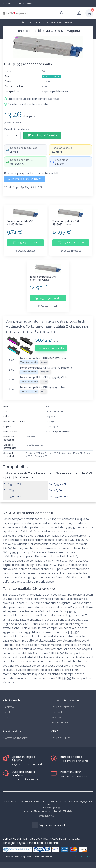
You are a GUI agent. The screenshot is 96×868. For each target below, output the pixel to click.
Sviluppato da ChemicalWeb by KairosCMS (72, 853)
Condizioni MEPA (60, 734)
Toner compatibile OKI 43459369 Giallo (43, 276)
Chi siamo (8, 703)
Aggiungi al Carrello (42, 135)
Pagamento (57, 708)
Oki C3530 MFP (58, 480)
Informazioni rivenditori (16, 734)
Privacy (7, 713)
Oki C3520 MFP (12, 480)
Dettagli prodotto (25, 251)
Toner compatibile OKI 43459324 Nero (20, 223)
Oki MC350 (10, 486)
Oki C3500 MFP (12, 493)
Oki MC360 (55, 486)
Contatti (7, 708)
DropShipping (46, 812)
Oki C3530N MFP (58, 493)
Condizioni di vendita (63, 703)
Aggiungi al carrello (25, 242)
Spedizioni (57, 713)
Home (26, 22)
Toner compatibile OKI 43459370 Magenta (55, 22)
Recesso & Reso (60, 718)
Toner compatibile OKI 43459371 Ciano (65, 223)
